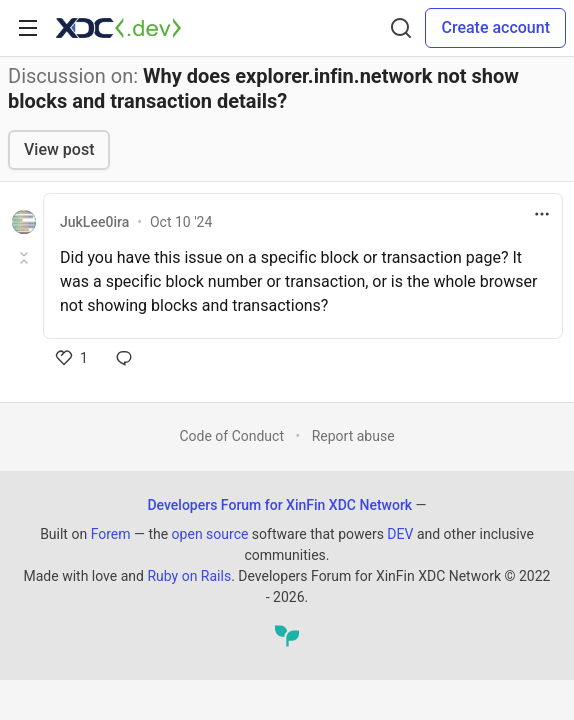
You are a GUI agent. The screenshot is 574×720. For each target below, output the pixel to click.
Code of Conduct (231, 436)
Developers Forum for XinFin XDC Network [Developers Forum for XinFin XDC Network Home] (279, 505)
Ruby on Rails (189, 576)
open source (210, 534)
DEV (400, 534)
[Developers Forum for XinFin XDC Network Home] (118, 28)
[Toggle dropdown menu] (542, 214)
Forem (111, 534)
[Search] (401, 28)
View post (59, 149)
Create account (495, 27)
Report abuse (353, 436)
